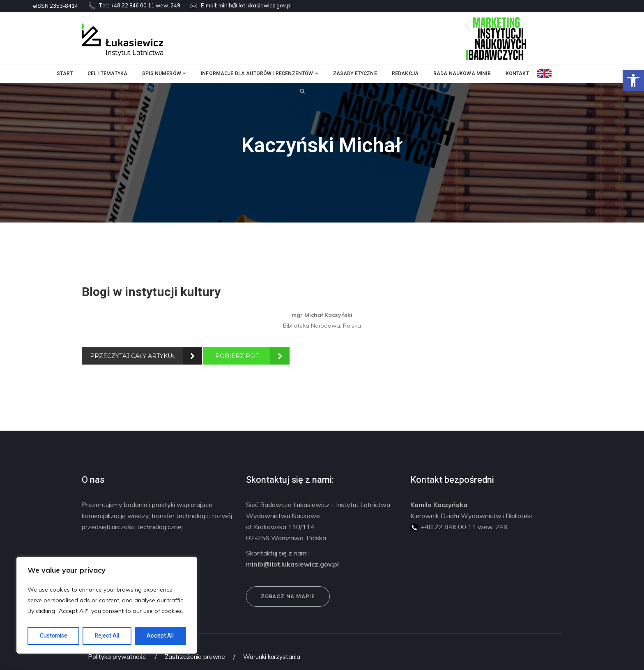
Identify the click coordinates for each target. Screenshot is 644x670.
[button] (633, 80)
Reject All (107, 636)
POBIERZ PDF (237, 356)
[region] (107, 605)
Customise (54, 636)
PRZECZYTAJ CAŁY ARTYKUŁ (133, 356)
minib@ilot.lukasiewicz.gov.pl (255, 5)
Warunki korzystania (272, 657)
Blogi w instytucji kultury (151, 292)
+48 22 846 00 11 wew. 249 (145, 5)
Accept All (160, 636)
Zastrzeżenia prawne (195, 657)
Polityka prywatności (117, 657)
